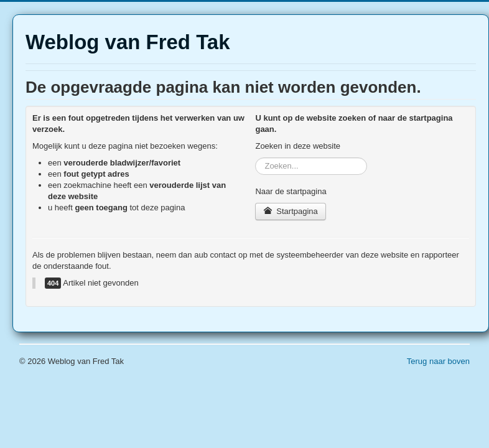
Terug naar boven (438, 361)
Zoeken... (255, 158)
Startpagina (290, 211)
